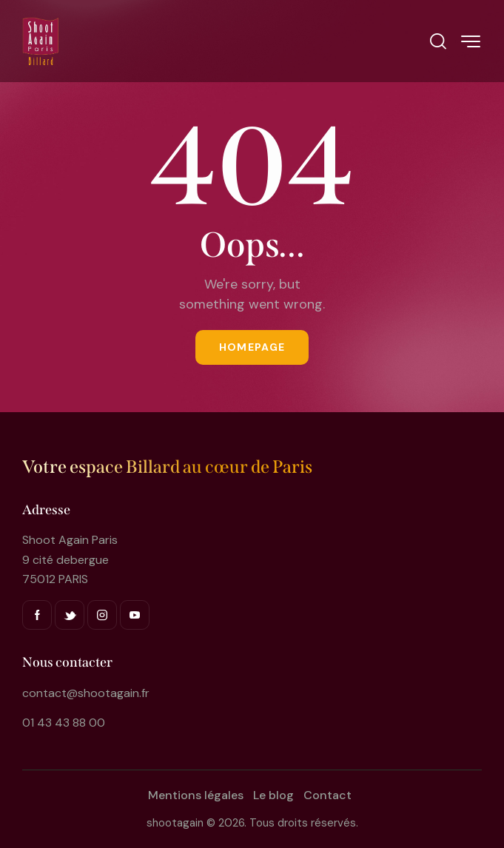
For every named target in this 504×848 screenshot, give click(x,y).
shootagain (175, 823)
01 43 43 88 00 (64, 723)
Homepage (252, 347)
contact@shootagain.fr (86, 693)
